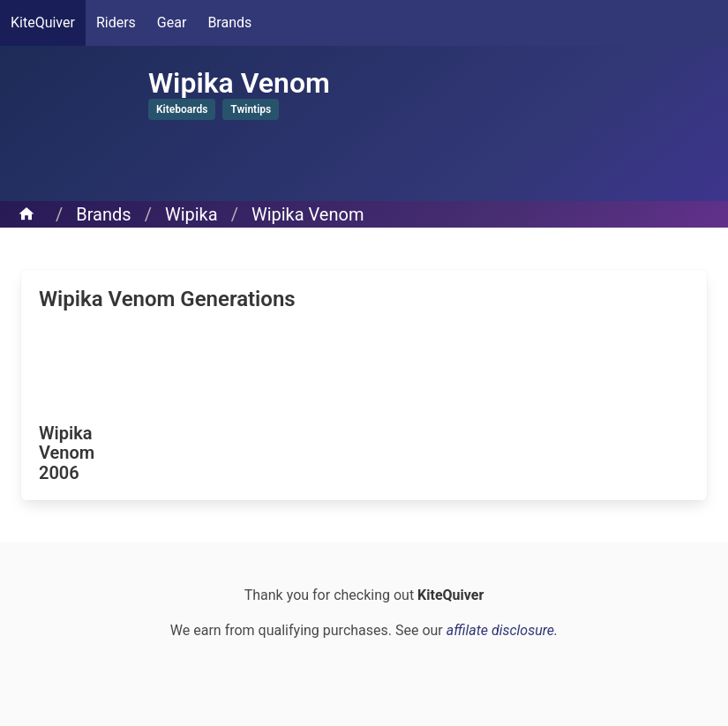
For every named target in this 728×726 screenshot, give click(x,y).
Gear (172, 22)
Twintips (251, 109)
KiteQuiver (43, 22)
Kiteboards (182, 109)
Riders (116, 22)
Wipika (191, 214)
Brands (229, 22)
